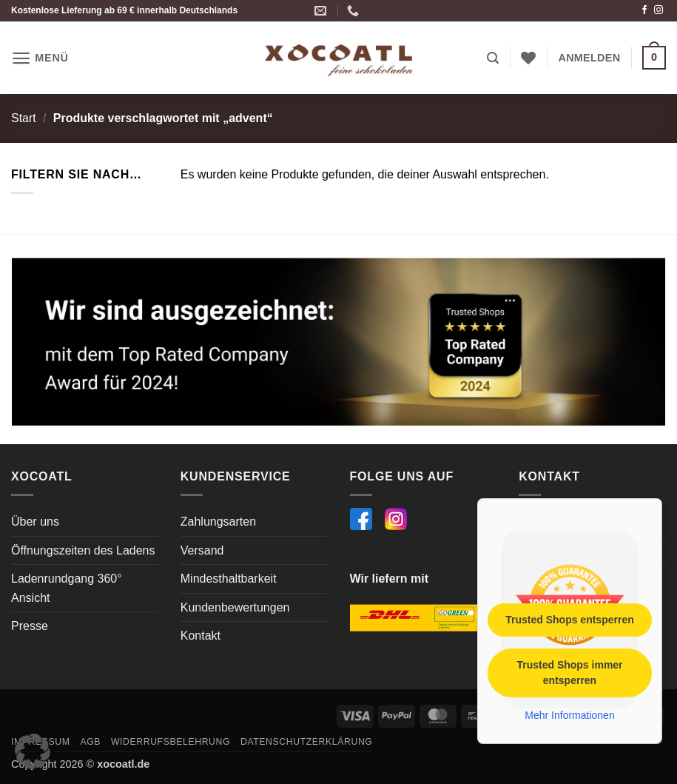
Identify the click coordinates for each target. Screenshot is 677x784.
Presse (30, 626)
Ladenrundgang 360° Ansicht (67, 588)
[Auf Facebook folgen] (644, 10)
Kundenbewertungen (235, 607)
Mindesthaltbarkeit (229, 579)
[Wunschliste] (528, 58)
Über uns (35, 522)
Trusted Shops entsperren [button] (569, 619)
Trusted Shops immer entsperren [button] (569, 672)
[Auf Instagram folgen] (659, 10)
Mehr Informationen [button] (569, 714)
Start (24, 118)
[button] (40, 58)
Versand (202, 550)
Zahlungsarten (218, 522)
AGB (90, 742)
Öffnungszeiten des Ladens (83, 550)
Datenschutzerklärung (307, 742)
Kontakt (201, 636)
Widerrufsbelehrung (171, 742)
